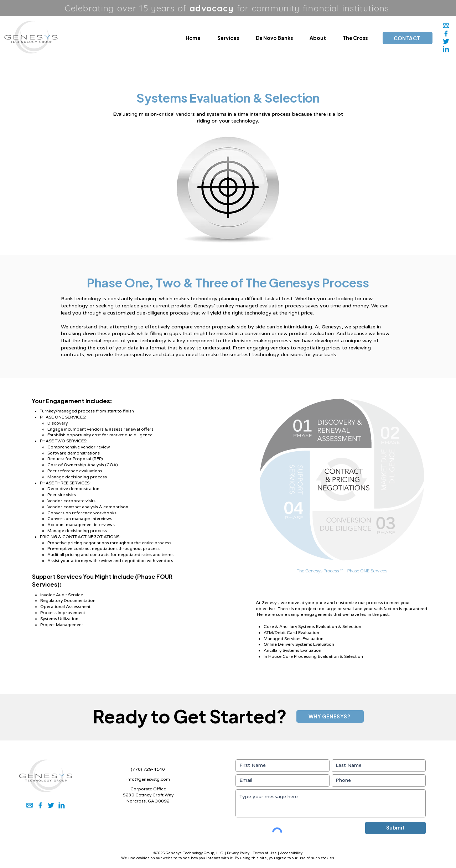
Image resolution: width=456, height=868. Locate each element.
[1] (446, 26)
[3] (446, 41)
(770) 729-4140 (148, 769)
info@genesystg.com (148, 779)
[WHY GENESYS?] (330, 716)
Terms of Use (265, 853)
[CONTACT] (408, 38)
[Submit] (395, 828)
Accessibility (291, 853)
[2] (446, 49)
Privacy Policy (238, 853)
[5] (446, 33)
